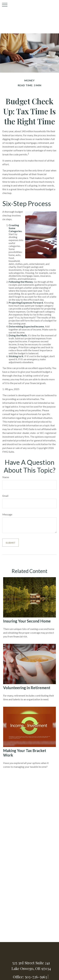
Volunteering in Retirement (27, 688)
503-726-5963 (36, 977)
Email (5, 496)
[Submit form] (11, 543)
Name (6, 477)
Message (7, 514)
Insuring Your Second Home (27, 621)
